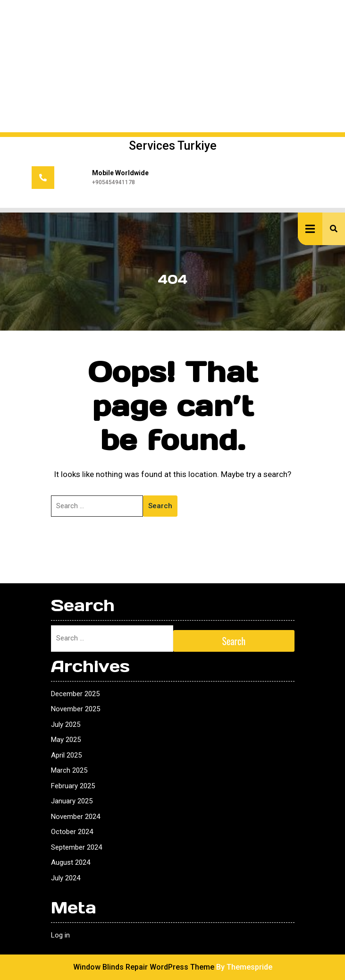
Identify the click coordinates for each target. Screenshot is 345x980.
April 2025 (66, 755)
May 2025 (66, 740)
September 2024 (76, 847)
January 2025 (72, 801)
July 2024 (66, 878)
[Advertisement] (172, 66)
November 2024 (76, 817)
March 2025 (69, 770)
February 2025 (73, 786)
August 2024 (71, 862)
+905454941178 (114, 182)
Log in (60, 935)
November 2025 (76, 709)
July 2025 (66, 724)
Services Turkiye (173, 146)
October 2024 (72, 832)
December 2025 (75, 694)
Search (160, 506)
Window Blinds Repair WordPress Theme (144, 967)
